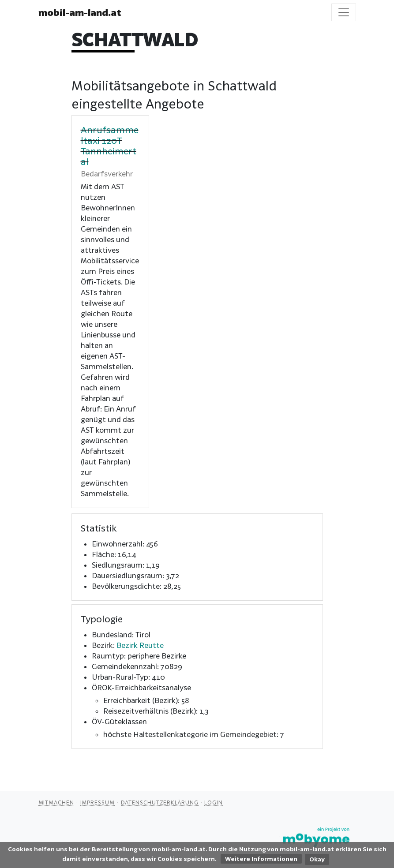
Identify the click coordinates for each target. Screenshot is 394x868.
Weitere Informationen (261, 859)
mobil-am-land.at (80, 12)
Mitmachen (56, 802)
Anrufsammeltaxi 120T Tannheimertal (110, 146)
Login (214, 802)
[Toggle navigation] (344, 12)
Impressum (98, 802)
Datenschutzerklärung (160, 802)
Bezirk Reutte (140, 645)
